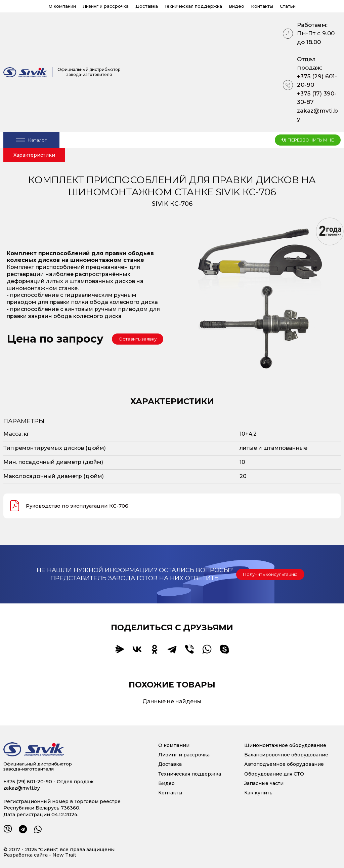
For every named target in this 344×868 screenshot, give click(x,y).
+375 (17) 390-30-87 (317, 98)
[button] (138, 339)
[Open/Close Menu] (31, 140)
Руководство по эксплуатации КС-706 (72, 506)
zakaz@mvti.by (317, 115)
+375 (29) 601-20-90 (317, 81)
